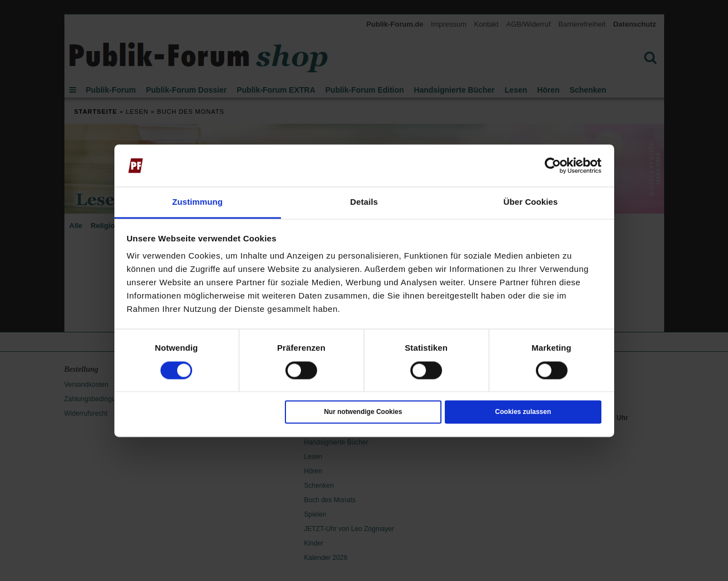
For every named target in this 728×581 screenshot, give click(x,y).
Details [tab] (364, 202)
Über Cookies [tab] (531, 202)
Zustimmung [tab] (197, 202)
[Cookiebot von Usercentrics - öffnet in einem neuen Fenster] (553, 165)
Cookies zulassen (523, 412)
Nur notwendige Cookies (363, 412)
